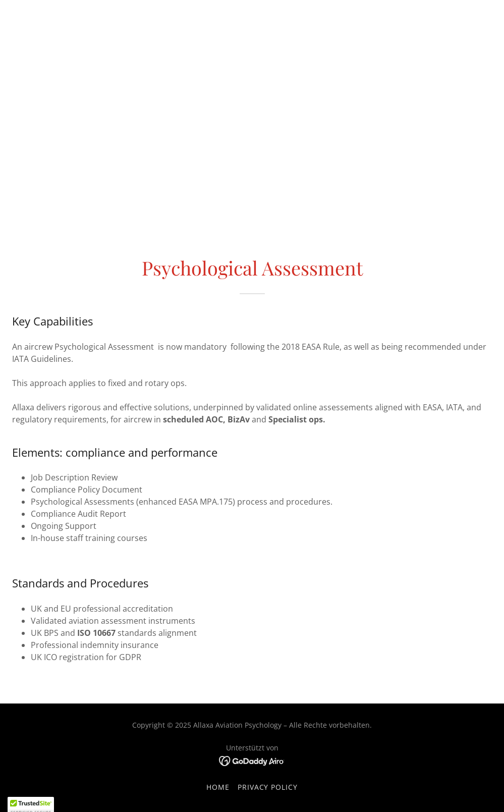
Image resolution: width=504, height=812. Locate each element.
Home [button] (218, 787)
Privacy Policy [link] (268, 787)
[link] (252, 761)
